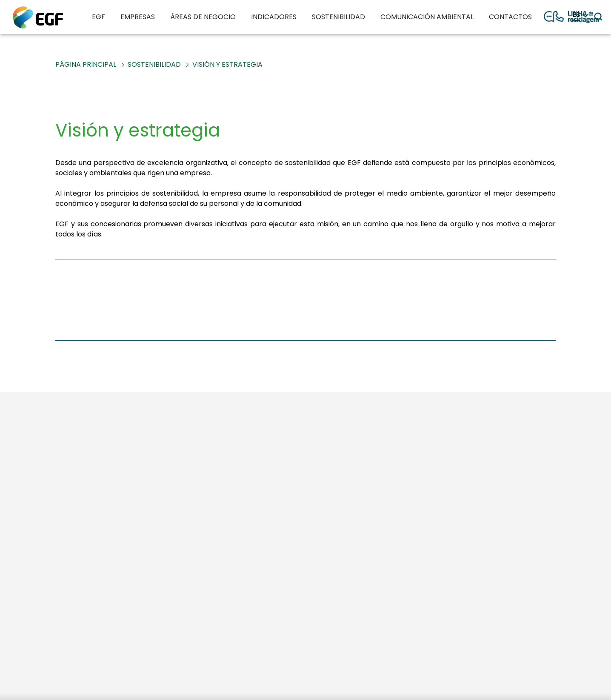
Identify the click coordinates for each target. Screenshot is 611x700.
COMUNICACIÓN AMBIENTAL (427, 17)
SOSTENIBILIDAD (338, 17)
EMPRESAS (138, 17)
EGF (99, 17)
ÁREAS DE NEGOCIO (203, 17)
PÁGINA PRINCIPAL (86, 64)
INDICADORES (274, 17)
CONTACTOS (510, 17)
